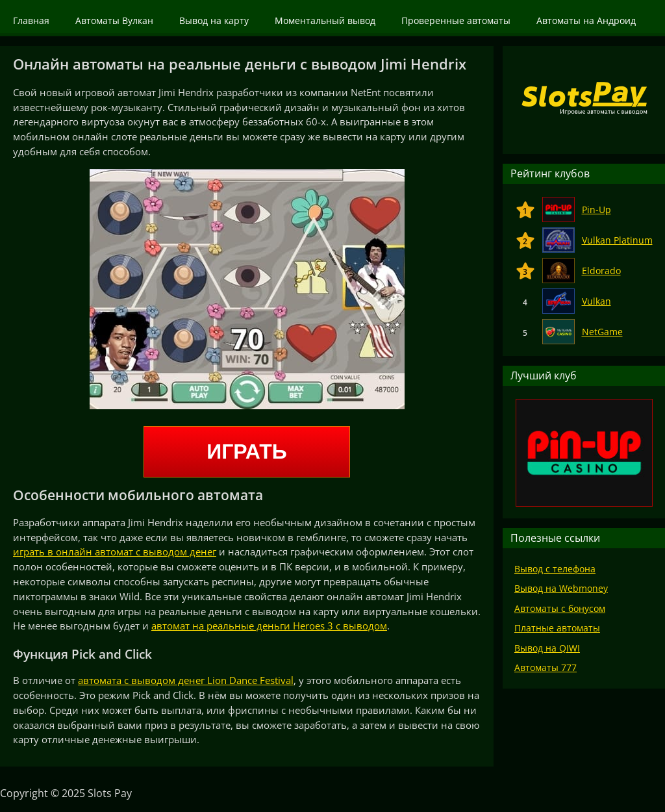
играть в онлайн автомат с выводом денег (115, 552)
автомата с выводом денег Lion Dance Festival (186, 680)
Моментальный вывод (325, 20)
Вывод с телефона (555, 569)
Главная (31, 20)
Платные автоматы (557, 628)
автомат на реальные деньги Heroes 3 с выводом (269, 626)
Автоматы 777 (546, 667)
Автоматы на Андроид (586, 20)
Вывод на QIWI (547, 648)
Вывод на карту (214, 20)
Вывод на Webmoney (561, 588)
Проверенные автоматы (456, 20)
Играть (247, 451)
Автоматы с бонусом (560, 608)
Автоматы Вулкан (114, 20)
